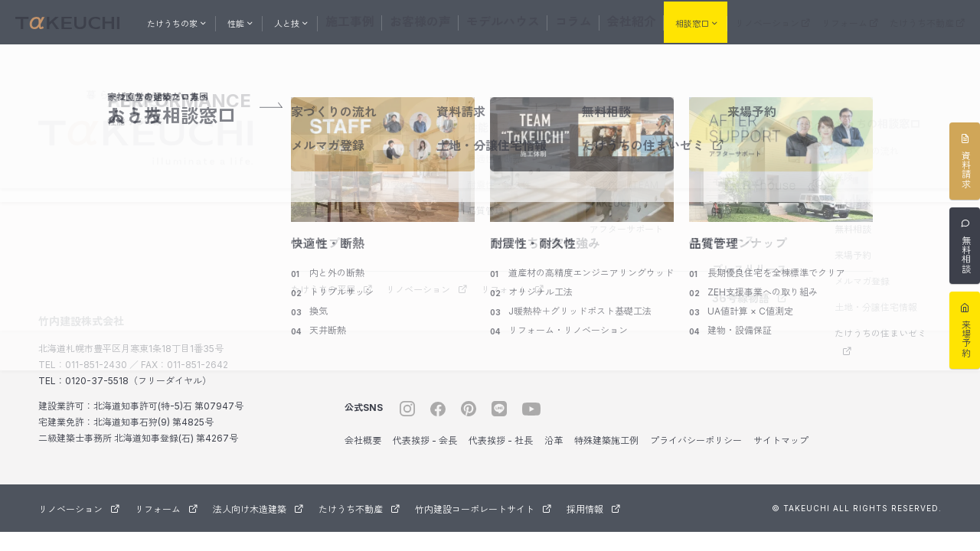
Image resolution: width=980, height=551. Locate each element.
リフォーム (850, 22)
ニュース (733, 237)
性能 (478, 124)
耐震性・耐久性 (499, 182)
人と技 (606, 124)
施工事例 (377, 20)
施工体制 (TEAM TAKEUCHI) (624, 191)
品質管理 (485, 208)
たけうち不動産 (927, 22)
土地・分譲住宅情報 (876, 304)
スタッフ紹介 (617, 156)
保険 (844, 174)
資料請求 (853, 200)
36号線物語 (750, 295)
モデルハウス (500, 20)
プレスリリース (750, 266)
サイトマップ (781, 437)
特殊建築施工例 (606, 437)
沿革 (554, 437)
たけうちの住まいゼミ (880, 339)
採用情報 (593, 506)
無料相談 (853, 226)
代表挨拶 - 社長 (501, 437)
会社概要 (363, 437)
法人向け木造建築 (258, 506)
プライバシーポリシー (696, 437)
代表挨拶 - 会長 (425, 437)
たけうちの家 (377, 124)
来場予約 (853, 252)
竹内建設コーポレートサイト (483, 506)
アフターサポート (626, 226)
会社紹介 (604, 20)
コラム (557, 20)
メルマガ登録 (862, 278)
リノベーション (773, 22)
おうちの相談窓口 (877, 121)
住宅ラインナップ (381, 208)
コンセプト (367, 156)
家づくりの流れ (867, 148)
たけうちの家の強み (386, 182)
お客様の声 (434, 20)
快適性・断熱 (495, 156)
